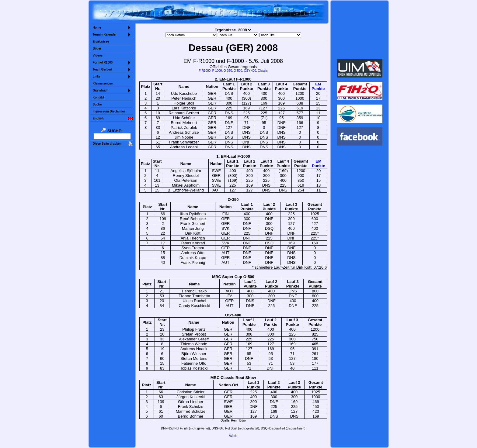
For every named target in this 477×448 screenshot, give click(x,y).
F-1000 (217, 71)
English (98, 118)
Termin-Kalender (105, 34)
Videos (98, 55)
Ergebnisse (101, 41)
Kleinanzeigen (103, 83)
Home (97, 28)
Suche (97, 104)
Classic (263, 71)
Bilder (97, 48)
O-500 (238, 71)
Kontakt (98, 97)
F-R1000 (205, 71)
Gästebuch (101, 90)
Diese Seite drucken (107, 144)
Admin (233, 436)
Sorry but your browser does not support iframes (359, 30)
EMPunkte (318, 86)
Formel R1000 (103, 62)
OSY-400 (250, 71)
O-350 (228, 71)
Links (97, 76)
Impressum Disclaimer (109, 111)
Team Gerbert (103, 69)
